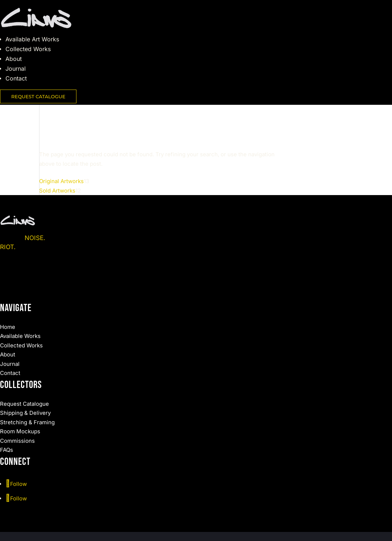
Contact (16, 78)
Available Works (20, 336)
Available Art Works (32, 39)
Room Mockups (20, 431)
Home (8, 327)
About (14, 59)
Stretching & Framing (27, 422)
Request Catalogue (24, 404)
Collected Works (28, 49)
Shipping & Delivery (25, 413)
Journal (16, 69)
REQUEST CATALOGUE (38, 96)
